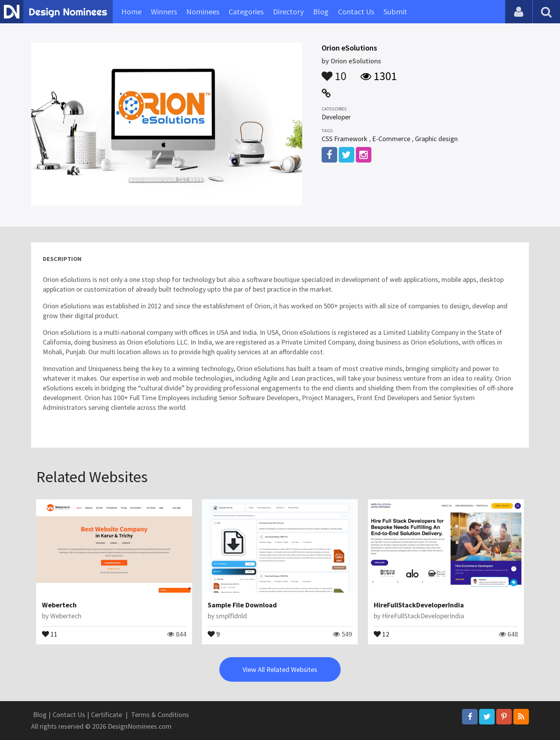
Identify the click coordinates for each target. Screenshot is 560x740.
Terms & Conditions (160, 715)
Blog (321, 11)
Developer (336, 117)
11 (50, 633)
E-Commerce (391, 139)
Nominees (203, 11)
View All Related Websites (280, 669)
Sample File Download (242, 605)
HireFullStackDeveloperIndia (419, 605)
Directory (288, 11)
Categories (246, 11)
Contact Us (356, 11)
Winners (164, 11)
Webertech (59, 605)
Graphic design (436, 139)
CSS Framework (345, 139)
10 (334, 72)
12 (381, 633)
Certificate (107, 715)
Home (131, 11)
